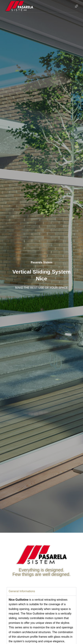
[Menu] (76, 6)
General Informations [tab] (22, 591)
